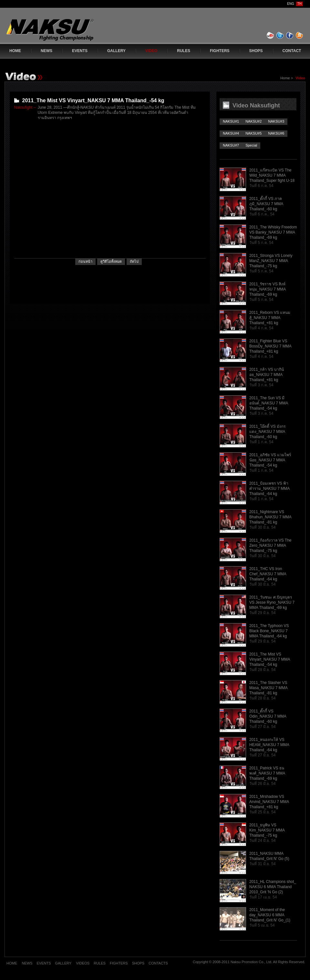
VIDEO (151, 51)
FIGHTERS (220, 51)
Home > (287, 78)
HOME (15, 51)
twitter (280, 35)
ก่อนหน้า (85, 261)
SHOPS (256, 51)
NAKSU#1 (231, 121)
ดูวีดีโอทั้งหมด (111, 261)
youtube (271, 35)
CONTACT (292, 51)
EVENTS (80, 51)
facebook (290, 35)
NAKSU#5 (253, 133)
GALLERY (116, 51)
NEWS (46, 51)
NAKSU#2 (253, 121)
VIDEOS (83, 963)
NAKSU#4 (231, 133)
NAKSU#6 (276, 133)
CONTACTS (158, 963)
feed (300, 35)
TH (300, 4)
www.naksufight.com (63, 31)
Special (251, 145)
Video (300, 78)
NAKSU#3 (276, 121)
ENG (291, 4)
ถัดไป (134, 261)
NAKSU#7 (231, 145)
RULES (184, 51)
